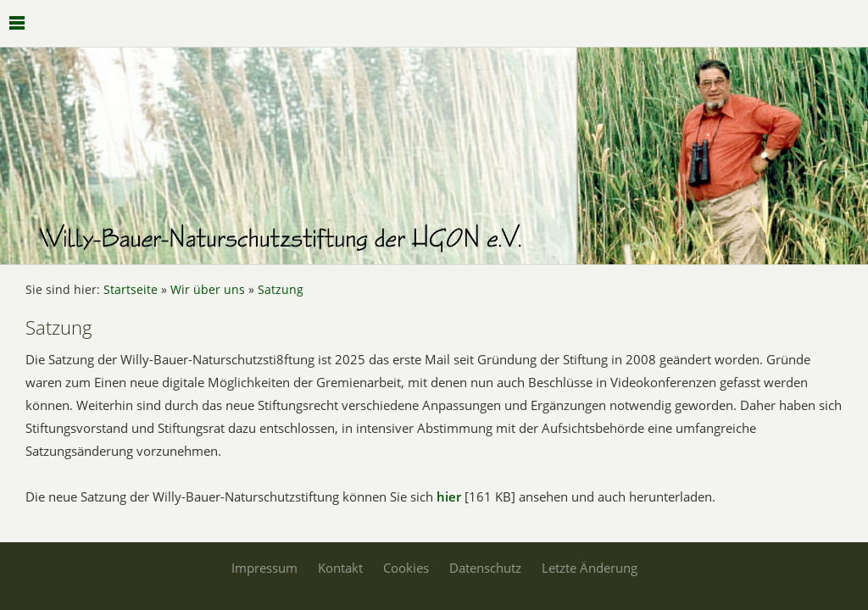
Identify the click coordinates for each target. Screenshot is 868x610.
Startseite (131, 290)
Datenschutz (485, 568)
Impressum (264, 568)
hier (449, 496)
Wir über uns (208, 290)
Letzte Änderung (590, 568)
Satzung (281, 290)
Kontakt (340, 568)
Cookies (406, 568)
